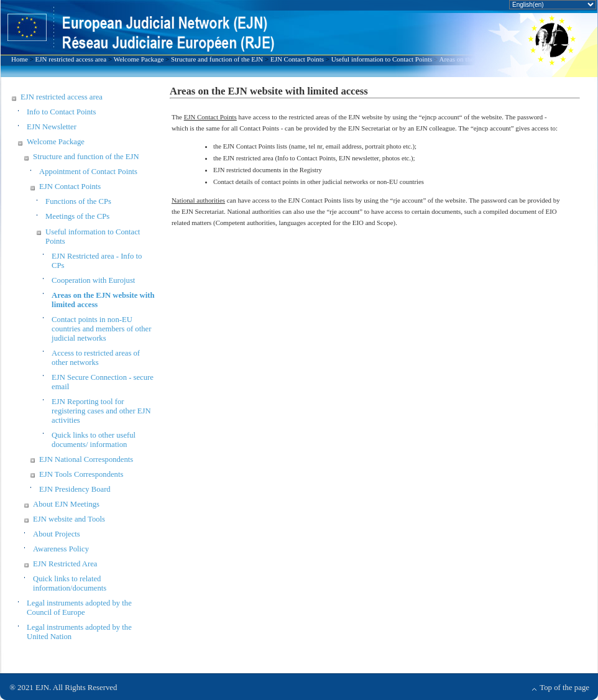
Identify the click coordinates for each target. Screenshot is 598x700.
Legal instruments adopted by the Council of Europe (79, 608)
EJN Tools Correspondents (81, 474)
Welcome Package (139, 59)
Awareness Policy (61, 549)
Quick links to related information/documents (70, 583)
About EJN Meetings (66, 504)
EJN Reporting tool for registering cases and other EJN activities (101, 411)
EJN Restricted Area (65, 564)
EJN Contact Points (297, 59)
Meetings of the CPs (77, 216)
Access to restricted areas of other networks (96, 358)
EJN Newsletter (52, 127)
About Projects (57, 534)
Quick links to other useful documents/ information (94, 440)
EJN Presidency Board (75, 489)
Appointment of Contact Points (88, 172)
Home (20, 59)
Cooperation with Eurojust (93, 280)
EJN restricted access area (71, 59)
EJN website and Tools (69, 519)
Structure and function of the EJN (217, 59)
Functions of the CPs (78, 201)
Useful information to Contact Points (382, 59)
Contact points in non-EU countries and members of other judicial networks (101, 329)
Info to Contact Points (61, 112)
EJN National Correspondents (86, 459)
